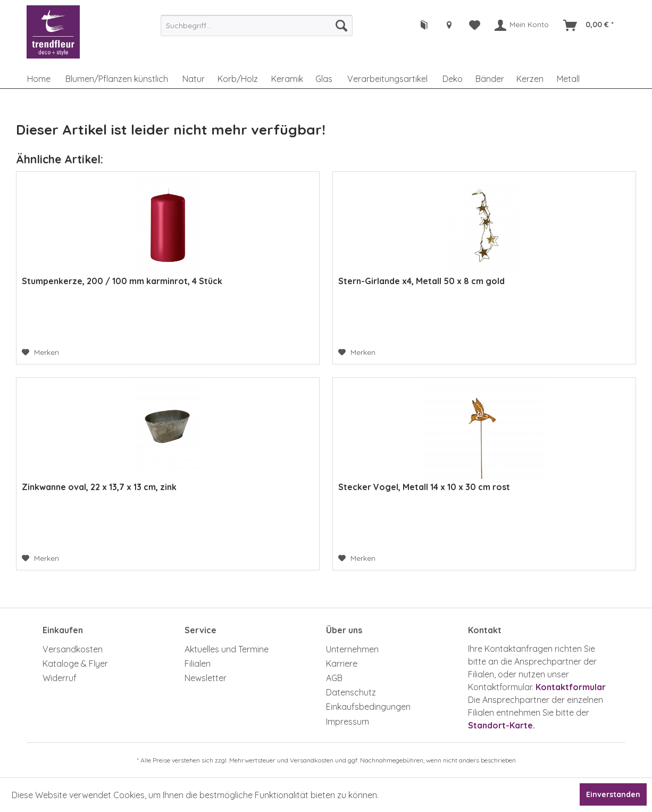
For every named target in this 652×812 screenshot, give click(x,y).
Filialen (198, 664)
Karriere (342, 664)
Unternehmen (352, 649)
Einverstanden (613, 794)
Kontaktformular (571, 687)
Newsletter (206, 678)
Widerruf (60, 678)
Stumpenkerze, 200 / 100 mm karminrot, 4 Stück (122, 281)
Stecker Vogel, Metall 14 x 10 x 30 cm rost (424, 487)
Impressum (348, 722)
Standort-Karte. (501, 725)
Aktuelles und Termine (227, 649)
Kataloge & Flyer (75, 664)
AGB (334, 678)
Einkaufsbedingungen (368, 707)
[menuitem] (256, 26)
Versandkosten (73, 649)
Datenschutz (351, 692)
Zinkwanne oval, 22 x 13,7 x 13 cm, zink (99, 487)
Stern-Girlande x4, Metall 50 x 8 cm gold (421, 281)
